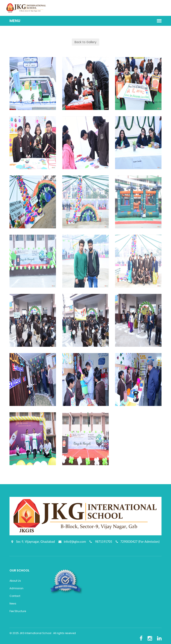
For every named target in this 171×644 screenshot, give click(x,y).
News (13, 604)
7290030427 (129, 542)
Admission (16, 588)
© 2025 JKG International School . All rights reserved (43, 633)
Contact (15, 596)
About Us (15, 581)
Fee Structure (18, 611)
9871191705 (103, 542)
